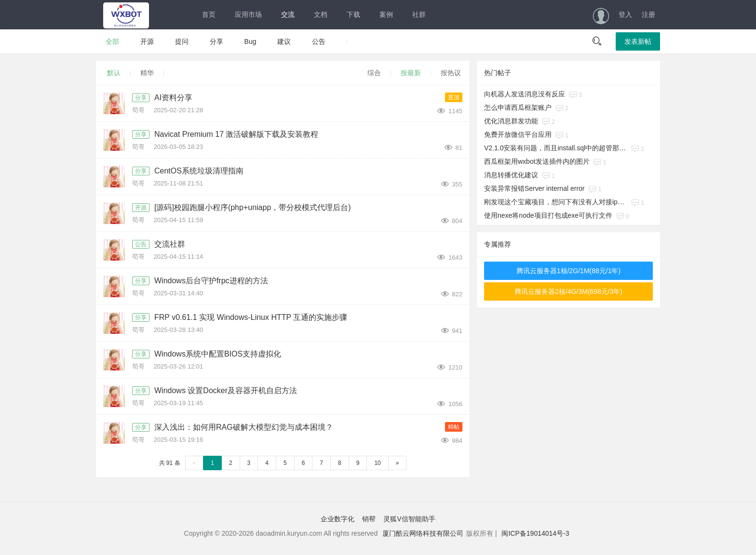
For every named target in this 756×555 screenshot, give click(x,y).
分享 (216, 41)
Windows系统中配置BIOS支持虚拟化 (218, 354)
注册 (648, 14)
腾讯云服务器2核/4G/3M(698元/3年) (568, 291)
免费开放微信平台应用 (518, 134)
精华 (147, 73)
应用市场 (248, 14)
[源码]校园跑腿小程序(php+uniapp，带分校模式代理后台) (253, 207)
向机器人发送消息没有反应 (525, 94)
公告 (319, 41)
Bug (250, 41)
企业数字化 (337, 519)
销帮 (369, 519)
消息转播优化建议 (511, 175)
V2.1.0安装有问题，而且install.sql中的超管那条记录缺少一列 (556, 148)
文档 (321, 14)
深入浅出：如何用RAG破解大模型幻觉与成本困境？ (244, 427)
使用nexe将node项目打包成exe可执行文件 (548, 215)
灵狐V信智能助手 (409, 519)
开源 (147, 41)
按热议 (451, 73)
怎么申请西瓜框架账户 (518, 107)
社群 (419, 14)
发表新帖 (638, 41)
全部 (112, 41)
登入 (625, 14)
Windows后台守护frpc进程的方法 (211, 281)
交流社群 (170, 244)
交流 (288, 14)
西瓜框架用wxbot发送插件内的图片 (537, 161)
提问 (182, 41)
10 (377, 463)
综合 (374, 73)
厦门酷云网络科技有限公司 (423, 533)
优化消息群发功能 (511, 121)
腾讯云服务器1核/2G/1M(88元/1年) (568, 271)
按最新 (411, 73)
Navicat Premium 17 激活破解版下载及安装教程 (236, 134)
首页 (209, 14)
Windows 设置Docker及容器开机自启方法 (226, 390)
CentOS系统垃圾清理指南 (199, 171)
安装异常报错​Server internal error (534, 188)
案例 (386, 14)
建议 (284, 41)
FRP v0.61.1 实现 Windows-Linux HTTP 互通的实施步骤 (251, 317)
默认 (114, 73)
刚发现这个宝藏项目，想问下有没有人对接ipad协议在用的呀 (556, 202)
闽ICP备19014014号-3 (535, 533)
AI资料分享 (173, 98)
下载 (353, 14)
